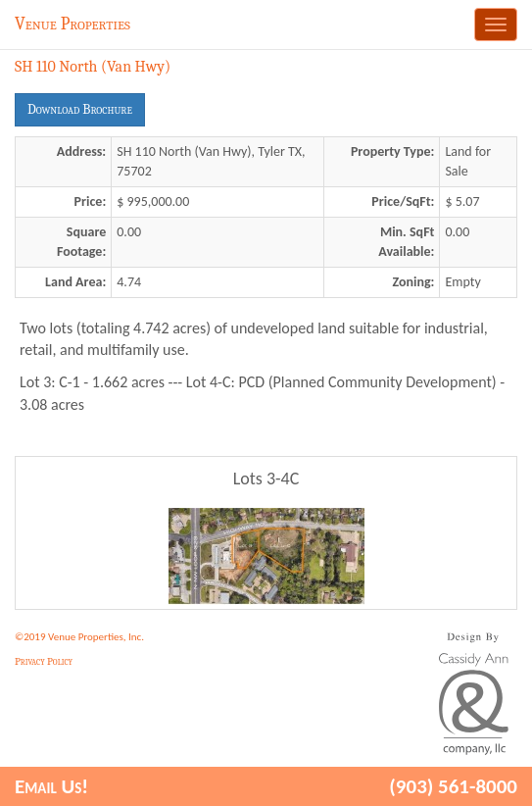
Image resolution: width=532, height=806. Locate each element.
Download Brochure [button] (80, 109)
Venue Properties (73, 24)
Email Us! (51, 786)
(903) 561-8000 (453, 786)
